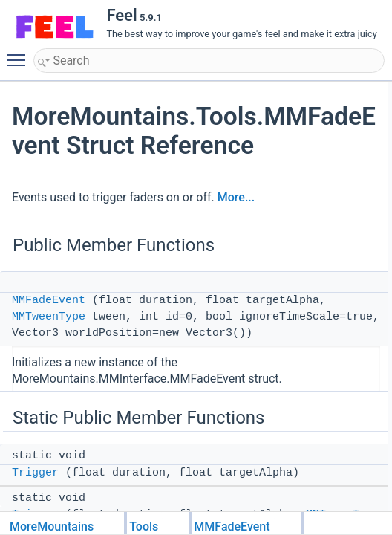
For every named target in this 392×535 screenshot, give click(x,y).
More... (236, 197)
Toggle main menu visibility (20, 53)
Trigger (35, 473)
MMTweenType (49, 317)
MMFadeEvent (49, 301)
